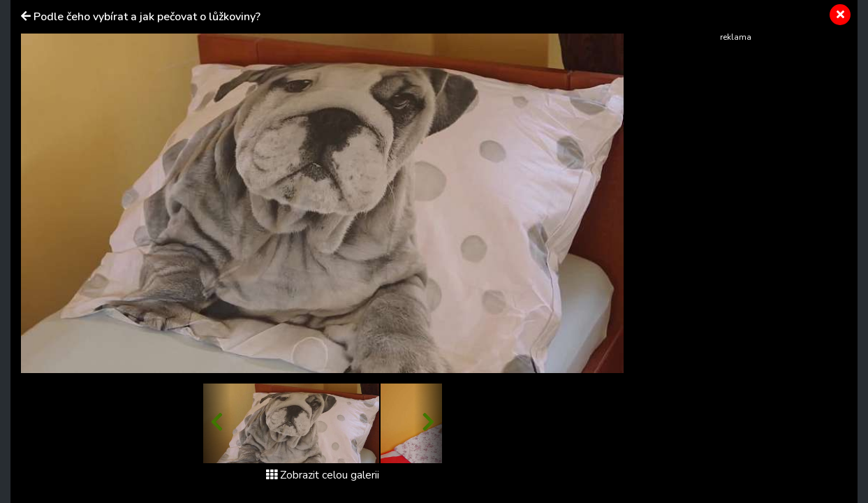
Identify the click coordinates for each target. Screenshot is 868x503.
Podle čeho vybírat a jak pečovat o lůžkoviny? (147, 17)
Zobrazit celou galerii (323, 475)
